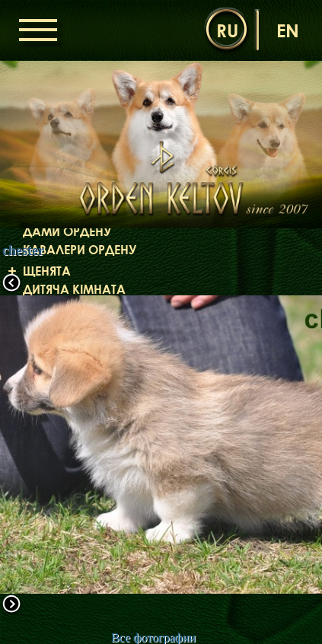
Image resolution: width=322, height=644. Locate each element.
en (288, 30)
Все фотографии (153, 638)
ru (227, 30)
